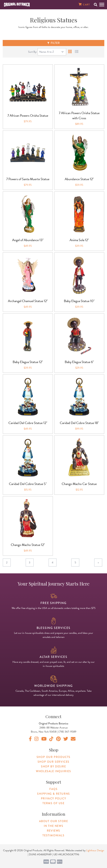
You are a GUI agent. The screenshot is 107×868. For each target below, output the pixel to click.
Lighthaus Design (95, 850)
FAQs (53, 789)
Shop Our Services (54, 762)
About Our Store (54, 821)
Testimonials (53, 835)
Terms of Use (53, 803)
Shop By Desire (53, 766)
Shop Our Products (54, 757)
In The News (54, 826)
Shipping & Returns (54, 794)
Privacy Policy (54, 798)
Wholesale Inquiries (53, 771)
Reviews (54, 831)
